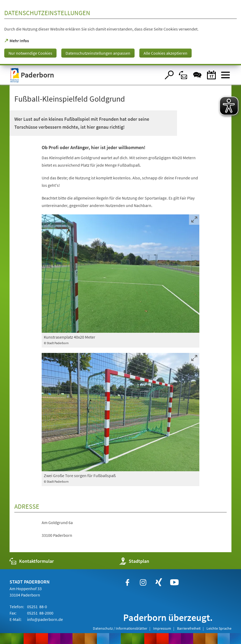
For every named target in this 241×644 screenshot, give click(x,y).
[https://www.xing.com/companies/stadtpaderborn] (159, 582)
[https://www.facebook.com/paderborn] (127, 582)
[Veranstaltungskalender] (211, 75)
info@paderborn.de (45, 619)
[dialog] (120, 33)
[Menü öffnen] (225, 75)
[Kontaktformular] (183, 75)
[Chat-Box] (197, 75)
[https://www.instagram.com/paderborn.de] (143, 582)
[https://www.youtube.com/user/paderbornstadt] (174, 582)
